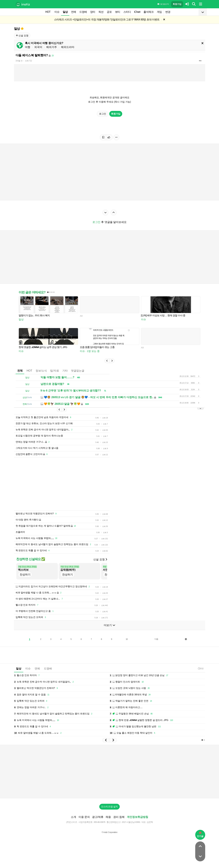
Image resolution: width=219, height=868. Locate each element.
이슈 (57, 12)
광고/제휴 (98, 817)
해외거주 (52, 47)
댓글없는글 (78, 371)
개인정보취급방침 (138, 817)
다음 (156, 639)
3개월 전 (19, 61)
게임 (159, 12)
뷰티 (118, 12)
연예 (73, 12)
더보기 (109, 625)
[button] (107, 361)
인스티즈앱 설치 (110, 807)
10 (127, 639)
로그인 (103, 114)
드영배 (83, 12)
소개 (73, 817)
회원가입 (177, 4)
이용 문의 (84, 817)
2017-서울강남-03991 (131, 822)
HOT (48, 12)
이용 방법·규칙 (163, 4)
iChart (137, 12)
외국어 (38, 47)
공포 (109, 12)
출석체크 (148, 12)
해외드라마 (68, 47)
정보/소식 (41, 371)
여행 (28, 47)
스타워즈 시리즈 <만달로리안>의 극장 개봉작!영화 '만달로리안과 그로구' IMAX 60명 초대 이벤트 (107, 20)
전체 (20, 371)
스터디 (127, 12)
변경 (168, 12)
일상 (65, 12)
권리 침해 (119, 817)
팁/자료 (55, 371)
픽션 (101, 12)
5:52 (201, 669)
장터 (93, 12)
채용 (108, 817)
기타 (65, 371)
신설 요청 (22, 36)
